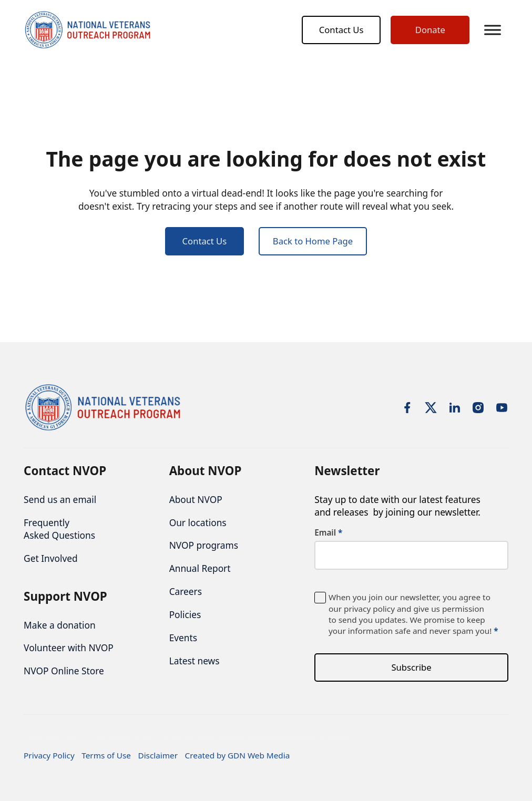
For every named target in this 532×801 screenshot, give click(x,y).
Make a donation (60, 625)
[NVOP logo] (89, 31)
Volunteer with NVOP (69, 648)
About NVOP (196, 499)
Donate (430, 30)
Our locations (198, 522)
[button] (493, 30)
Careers (186, 592)
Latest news (195, 661)
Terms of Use (106, 755)
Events (183, 638)
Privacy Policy (49, 755)
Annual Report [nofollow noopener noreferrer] (200, 569)
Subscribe (411, 667)
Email (328, 533)
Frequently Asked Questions (59, 529)
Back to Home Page (313, 243)
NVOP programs (204, 546)
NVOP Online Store (64, 671)
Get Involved (51, 558)
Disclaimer (158, 755)
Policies (185, 614)
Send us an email (60, 499)
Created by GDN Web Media (238, 755)
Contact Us (341, 30)
